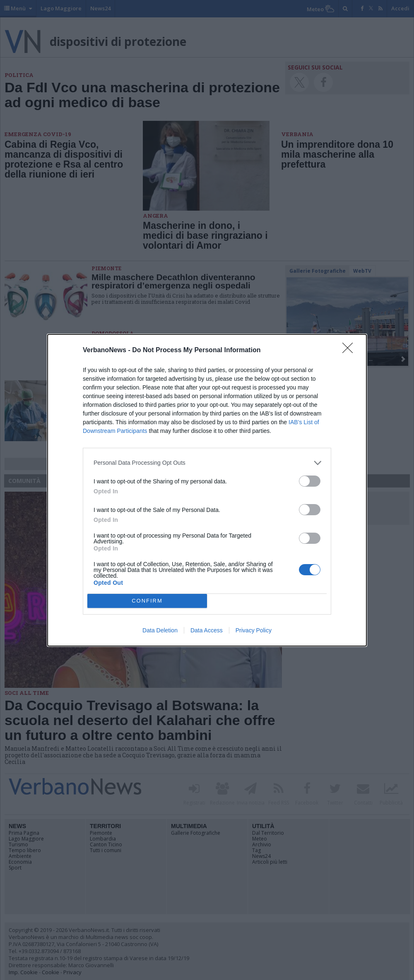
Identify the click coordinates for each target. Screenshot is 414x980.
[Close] (350, 351)
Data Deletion (160, 630)
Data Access (207, 630)
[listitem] (207, 463)
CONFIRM (147, 601)
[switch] (310, 481)
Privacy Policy (254, 630)
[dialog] (207, 490)
